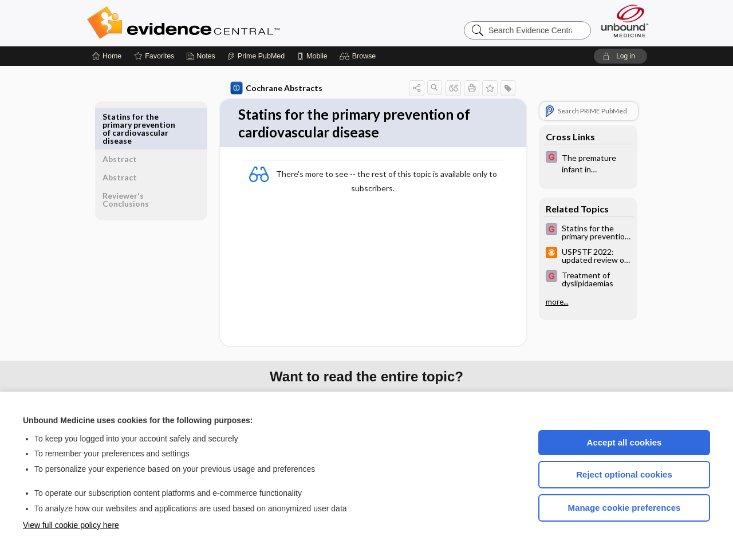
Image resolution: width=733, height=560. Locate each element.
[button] (359, 56)
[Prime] (256, 56)
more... (555, 302)
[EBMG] (586, 163)
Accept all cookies (624, 442)
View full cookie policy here (71, 525)
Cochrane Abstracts (274, 88)
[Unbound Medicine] (625, 21)
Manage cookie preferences (624, 508)
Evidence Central (229, 23)
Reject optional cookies (624, 474)
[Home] (107, 56)
